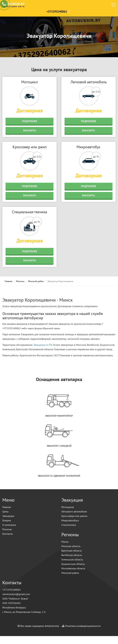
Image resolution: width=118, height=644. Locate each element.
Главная (9, 281)
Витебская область (72, 555)
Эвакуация (8, 516)
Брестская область (71, 551)
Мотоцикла (68, 507)
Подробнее (30, 121)
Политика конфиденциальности (83, 626)
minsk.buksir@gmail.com (16, 594)
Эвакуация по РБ (43, 345)
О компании (9, 525)
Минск (65, 542)
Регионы (20, 281)
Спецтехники (69, 525)
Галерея (7, 520)
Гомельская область (72, 559)
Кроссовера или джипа (74, 516)
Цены (5, 511)
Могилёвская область (73, 568)
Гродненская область (73, 564)
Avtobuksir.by (52, 626)
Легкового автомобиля (74, 511)
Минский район (36, 281)
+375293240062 (57, 12)
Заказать (29, 130)
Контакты (8, 534)
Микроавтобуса (70, 520)
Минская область (71, 546)
